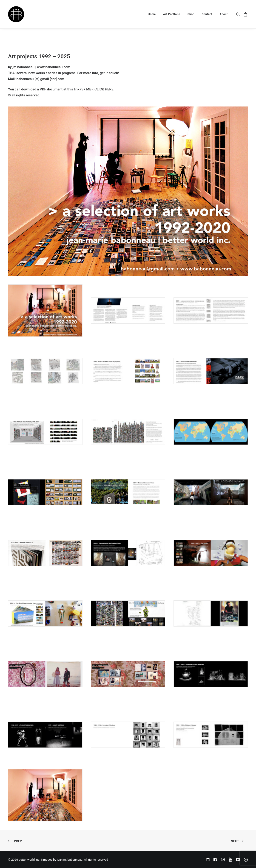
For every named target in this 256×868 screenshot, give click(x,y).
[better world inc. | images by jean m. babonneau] (16, 14)
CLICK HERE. (104, 89)
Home (152, 14)
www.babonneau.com (54, 67)
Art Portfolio (172, 14)
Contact (207, 14)
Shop (191, 14)
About (224, 14)
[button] (239, 14)
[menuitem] (152, 14)
